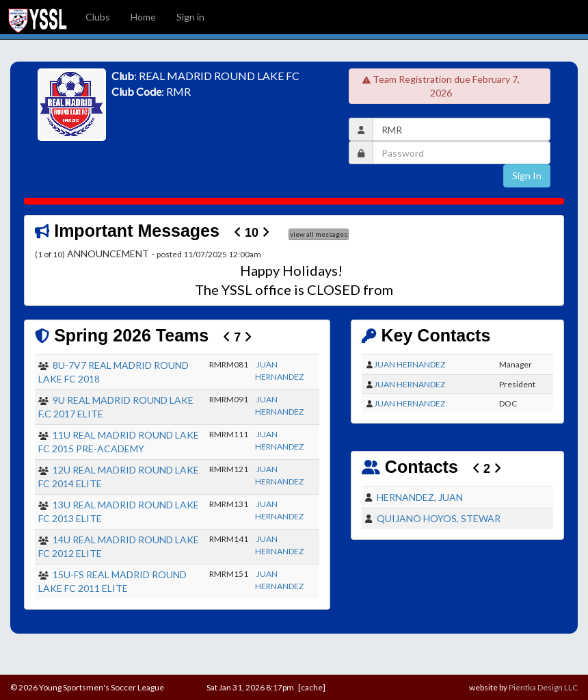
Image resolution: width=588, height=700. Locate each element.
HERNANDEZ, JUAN (420, 497)
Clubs (98, 17)
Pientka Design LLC (543, 687)
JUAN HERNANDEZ (410, 364)
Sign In (527, 176)
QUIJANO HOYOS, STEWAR (439, 518)
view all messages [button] (319, 234)
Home (143, 17)
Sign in (190, 17)
